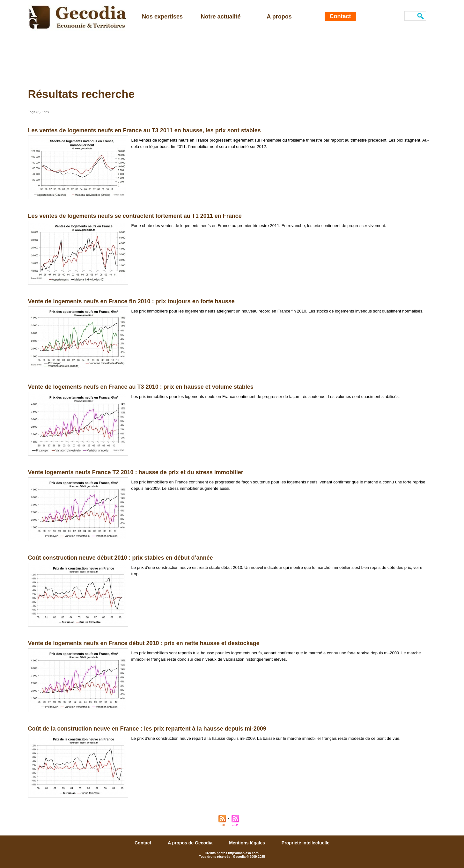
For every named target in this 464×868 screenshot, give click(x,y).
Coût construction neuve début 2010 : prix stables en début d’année (121, 558)
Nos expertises (162, 17)
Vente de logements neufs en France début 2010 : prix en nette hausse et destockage (144, 643)
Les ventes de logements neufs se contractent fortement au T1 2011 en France (135, 216)
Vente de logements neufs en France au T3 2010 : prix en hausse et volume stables (141, 387)
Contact (340, 16)
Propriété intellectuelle (306, 843)
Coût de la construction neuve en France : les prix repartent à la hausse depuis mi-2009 (147, 729)
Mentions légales (248, 843)
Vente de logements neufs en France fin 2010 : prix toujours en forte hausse (131, 301)
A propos (279, 17)
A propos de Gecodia (191, 843)
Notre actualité (221, 17)
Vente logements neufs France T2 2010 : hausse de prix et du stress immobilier (136, 472)
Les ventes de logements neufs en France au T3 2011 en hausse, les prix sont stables (144, 130)
